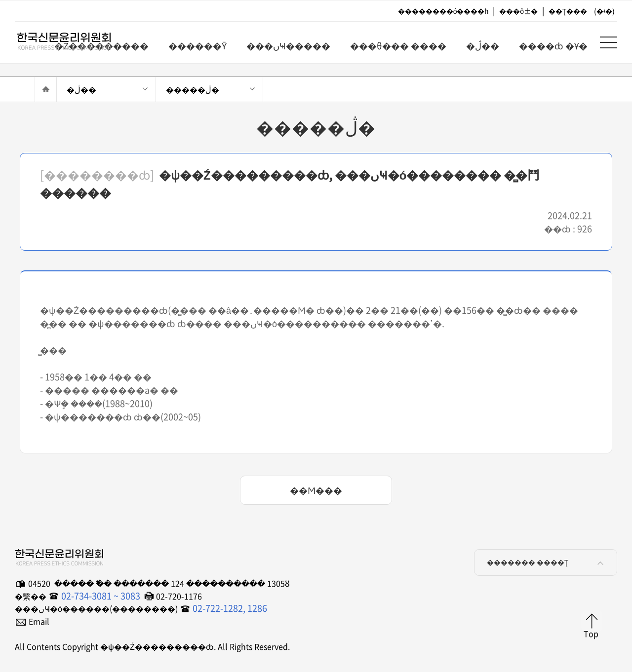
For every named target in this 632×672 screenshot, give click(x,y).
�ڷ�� (81, 89)
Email (39, 621)
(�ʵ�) (604, 11)
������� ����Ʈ (547, 564)
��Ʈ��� (568, 11)
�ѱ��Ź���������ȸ (54, 45)
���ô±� (518, 11)
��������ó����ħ (443, 11)
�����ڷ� (193, 89)
